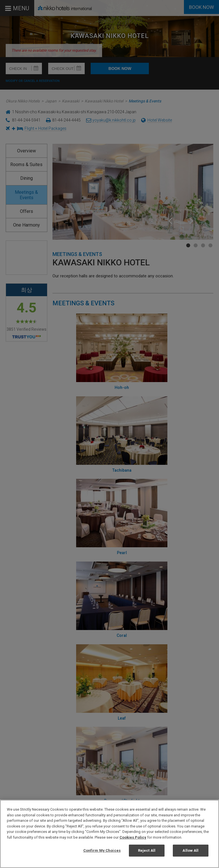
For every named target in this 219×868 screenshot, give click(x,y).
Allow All (190, 850)
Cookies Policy (133, 837)
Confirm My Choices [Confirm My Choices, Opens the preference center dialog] (102, 850)
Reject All (147, 850)
